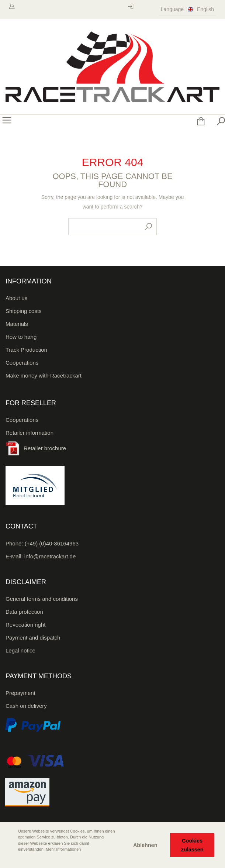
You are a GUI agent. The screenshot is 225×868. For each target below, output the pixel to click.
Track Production (26, 350)
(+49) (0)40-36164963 (52, 543)
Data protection (24, 612)
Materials (17, 324)
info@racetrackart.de (50, 556)
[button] (11, 860)
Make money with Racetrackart (44, 376)
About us (16, 298)
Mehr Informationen (63, 849)
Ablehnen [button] (145, 845)
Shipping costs (24, 311)
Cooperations (22, 363)
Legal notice (20, 650)
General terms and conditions (42, 599)
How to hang (21, 337)
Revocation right (25, 625)
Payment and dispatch (33, 638)
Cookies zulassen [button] (192, 845)
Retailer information (30, 433)
